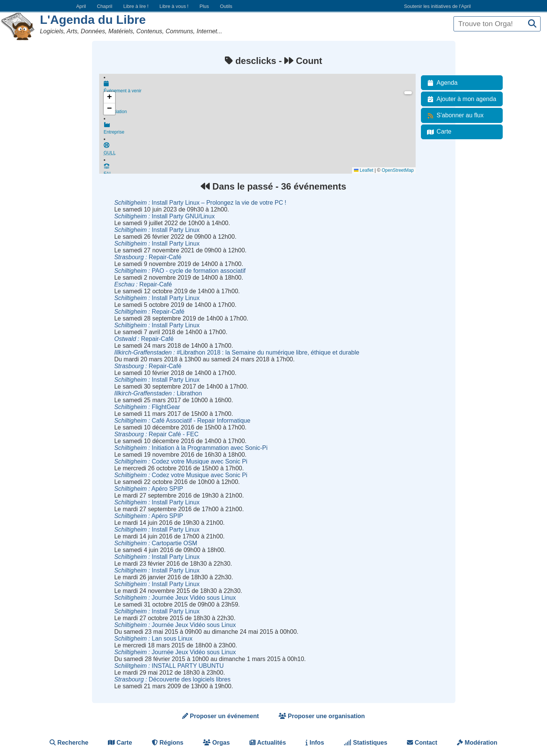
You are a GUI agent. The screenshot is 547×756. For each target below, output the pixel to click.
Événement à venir (260, 88)
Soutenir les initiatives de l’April (437, 6)
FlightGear (147, 407)
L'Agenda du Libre (93, 20)
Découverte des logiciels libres (172, 679)
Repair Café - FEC (157, 434)
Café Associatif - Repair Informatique (182, 421)
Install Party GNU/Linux (164, 216)
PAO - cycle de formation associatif (180, 271)
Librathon (158, 393)
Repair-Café (148, 257)
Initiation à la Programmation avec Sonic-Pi (191, 448)
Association (260, 110)
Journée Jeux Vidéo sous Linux (175, 598)
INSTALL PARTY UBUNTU (169, 666)
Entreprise (260, 132)
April (81, 6)
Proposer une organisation (322, 716)
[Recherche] (532, 24)
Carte (438, 132)
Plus (204, 6)
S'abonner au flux (454, 115)
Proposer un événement (221, 716)
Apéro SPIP (149, 489)
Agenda (441, 83)
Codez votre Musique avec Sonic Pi (181, 461)
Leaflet (364, 170)
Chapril (105, 6)
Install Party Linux (157, 230)
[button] (109, 98)
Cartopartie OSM (156, 543)
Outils (226, 6)
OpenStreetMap (398, 170)
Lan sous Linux (154, 639)
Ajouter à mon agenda (460, 99)
